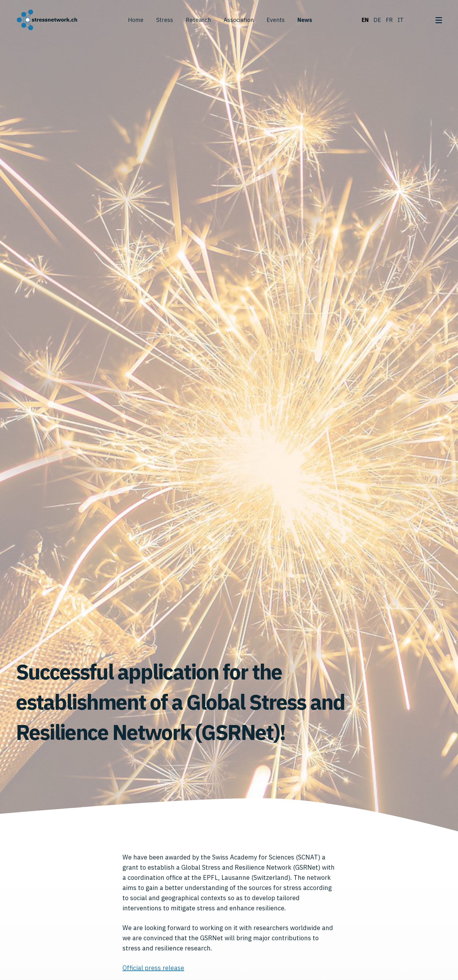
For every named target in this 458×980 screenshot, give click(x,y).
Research (198, 20)
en (365, 20)
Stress (165, 20)
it (401, 20)
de (377, 20)
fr (389, 20)
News (305, 20)
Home (136, 20)
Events (276, 20)
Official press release (153, 968)
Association (239, 20)
